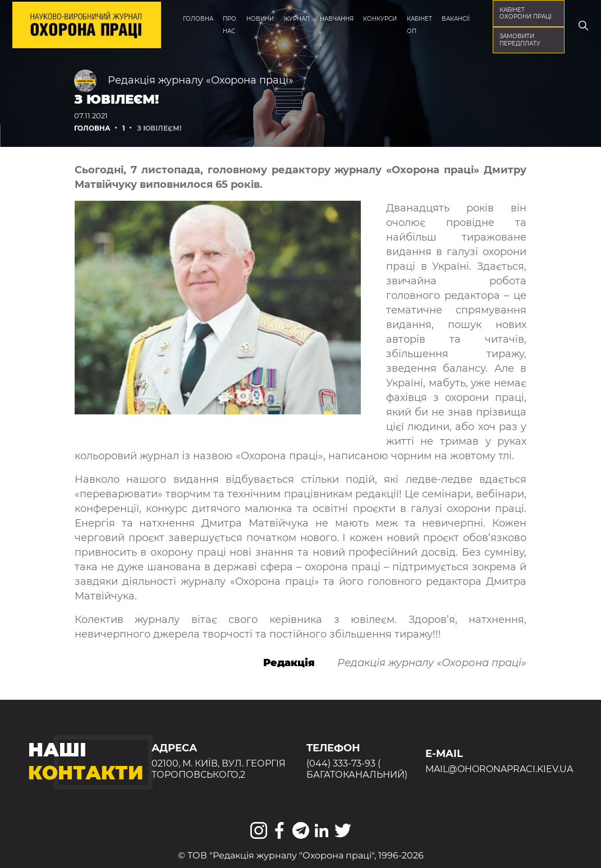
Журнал (297, 19)
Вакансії (456, 19)
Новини (260, 19)
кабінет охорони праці (526, 13)
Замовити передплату (520, 40)
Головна (198, 19)
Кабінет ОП (419, 25)
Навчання (337, 19)
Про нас (230, 25)
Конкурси (380, 19)
